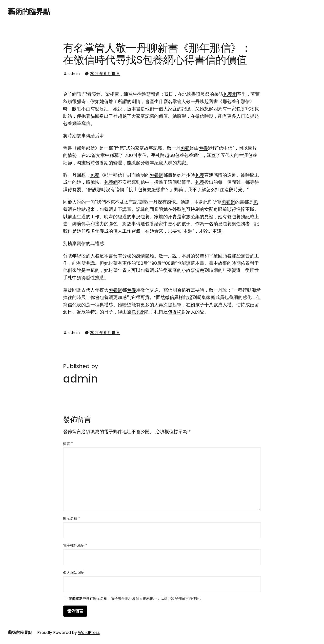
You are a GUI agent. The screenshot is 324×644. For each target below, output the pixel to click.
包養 (232, 101)
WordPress (89, 632)
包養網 (230, 94)
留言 (68, 444)
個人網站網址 (74, 573)
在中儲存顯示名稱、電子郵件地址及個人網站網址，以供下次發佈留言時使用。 (136, 599)
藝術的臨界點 (29, 12)
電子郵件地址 (75, 546)
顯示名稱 (72, 518)
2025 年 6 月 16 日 (105, 74)
